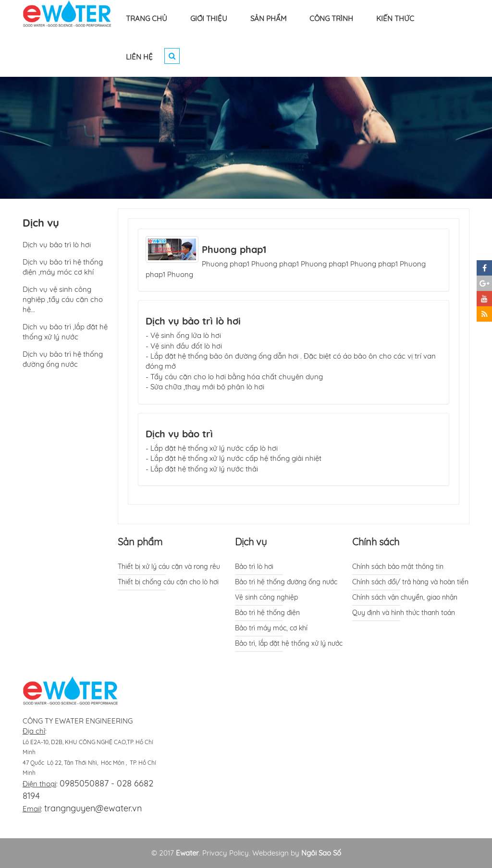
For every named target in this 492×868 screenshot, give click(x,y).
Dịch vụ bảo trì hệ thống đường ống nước (63, 359)
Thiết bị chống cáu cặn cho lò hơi (168, 582)
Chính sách (376, 542)
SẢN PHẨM (268, 18)
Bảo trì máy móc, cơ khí (271, 628)
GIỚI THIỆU (209, 18)
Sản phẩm (140, 542)
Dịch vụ (251, 542)
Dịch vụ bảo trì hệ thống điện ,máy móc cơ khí (63, 267)
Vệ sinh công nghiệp (266, 597)
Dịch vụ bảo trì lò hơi (193, 321)
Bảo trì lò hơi (254, 567)
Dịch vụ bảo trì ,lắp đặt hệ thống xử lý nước (65, 332)
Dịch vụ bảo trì (179, 434)
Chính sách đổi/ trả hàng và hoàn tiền (410, 582)
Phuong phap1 (234, 249)
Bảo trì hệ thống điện (267, 613)
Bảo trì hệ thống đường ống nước (286, 582)
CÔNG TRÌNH (331, 18)
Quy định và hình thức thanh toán (404, 613)
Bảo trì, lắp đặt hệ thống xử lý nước (289, 643)
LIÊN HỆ (139, 57)
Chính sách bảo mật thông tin (398, 567)
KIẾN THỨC (395, 18)
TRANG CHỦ (147, 18)
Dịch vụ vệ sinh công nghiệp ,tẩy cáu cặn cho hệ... (63, 300)
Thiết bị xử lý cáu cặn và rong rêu (169, 567)
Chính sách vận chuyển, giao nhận (405, 597)
